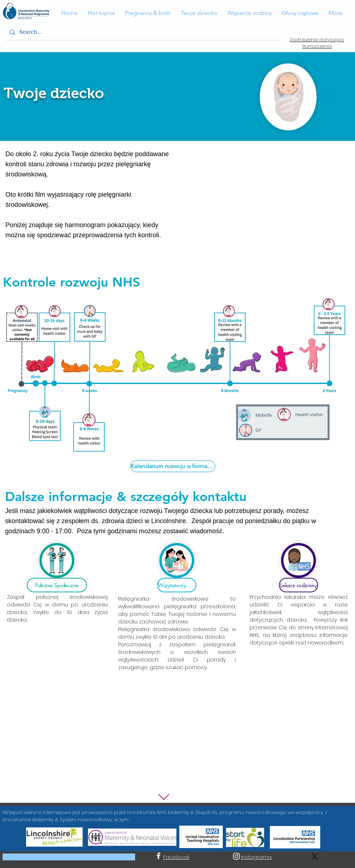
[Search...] (142, 32)
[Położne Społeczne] (57, 585)
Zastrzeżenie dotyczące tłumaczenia (317, 43)
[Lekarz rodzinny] (298, 585)
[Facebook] (158, 856)
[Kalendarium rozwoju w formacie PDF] (173, 466)
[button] (69, 13)
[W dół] (164, 797)
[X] (315, 856)
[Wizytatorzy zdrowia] (177, 585)
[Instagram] (236, 856)
